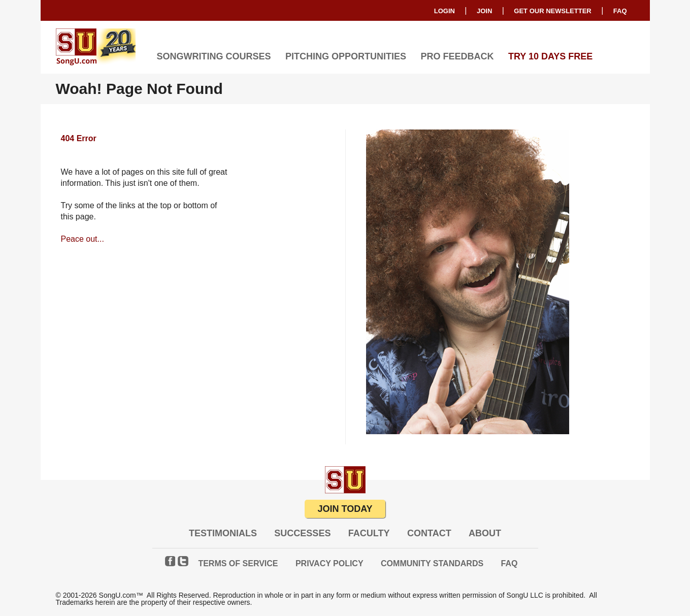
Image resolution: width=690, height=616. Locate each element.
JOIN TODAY (345, 509)
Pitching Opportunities (346, 56)
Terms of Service (238, 563)
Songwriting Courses (214, 56)
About (485, 533)
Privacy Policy (330, 563)
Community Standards (432, 563)
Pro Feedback (457, 56)
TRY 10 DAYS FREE (550, 56)
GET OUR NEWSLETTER (552, 11)
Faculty (369, 533)
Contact (429, 533)
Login (445, 11)
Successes (302, 533)
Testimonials (223, 533)
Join (484, 11)
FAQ (620, 11)
